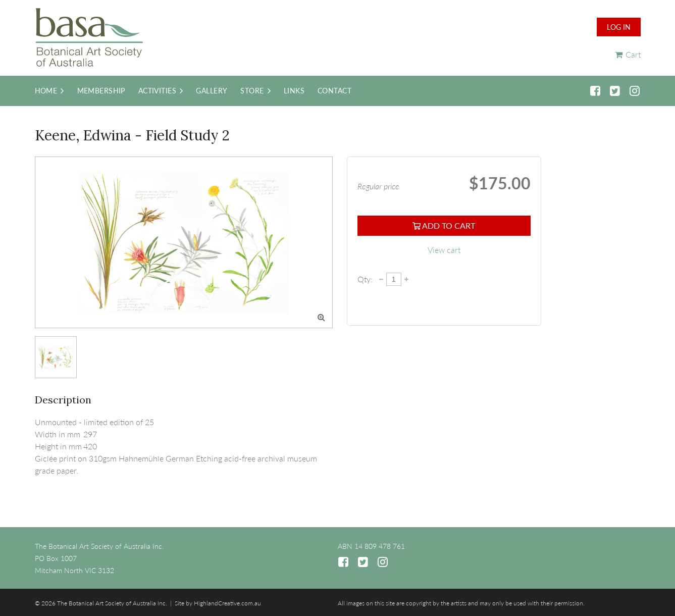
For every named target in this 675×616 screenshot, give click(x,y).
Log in (619, 27)
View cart (444, 250)
